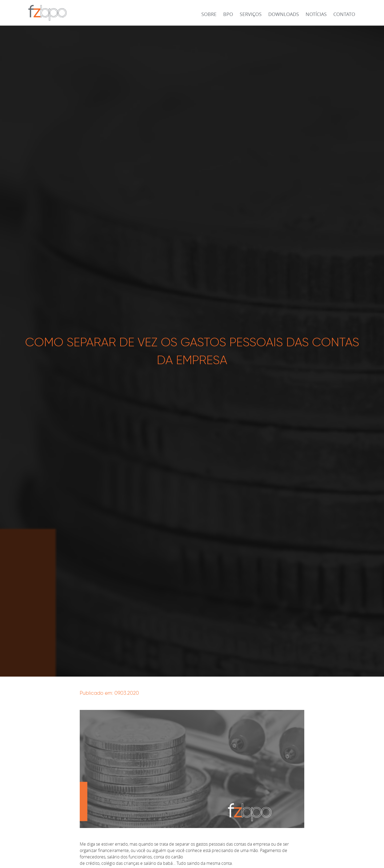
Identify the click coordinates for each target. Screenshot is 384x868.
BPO (228, 14)
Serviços (251, 14)
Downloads (284, 14)
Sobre (209, 14)
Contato (344, 14)
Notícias (316, 14)
